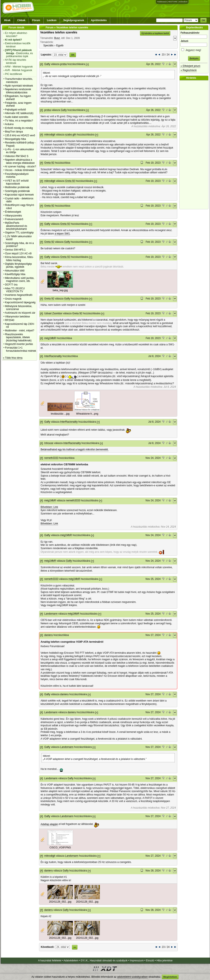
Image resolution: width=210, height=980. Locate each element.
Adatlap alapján (49, 824)
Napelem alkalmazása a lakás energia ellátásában (20, 161)
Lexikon (52, 20)
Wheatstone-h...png (87, 414)
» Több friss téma (13, 358)
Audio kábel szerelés (17, 117)
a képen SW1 (62, 234)
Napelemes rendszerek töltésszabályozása (18, 91)
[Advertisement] (195, 145)
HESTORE (173, 2)
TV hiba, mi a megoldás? (19, 121)
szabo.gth (71, 135)
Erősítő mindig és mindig (19, 128)
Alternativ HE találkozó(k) (19, 113)
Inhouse (49, 443)
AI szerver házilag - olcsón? (20, 167)
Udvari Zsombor (53, 313)
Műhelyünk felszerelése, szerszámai (19, 308)
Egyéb (60, 45)
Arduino (9, 124)
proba (63, 64)
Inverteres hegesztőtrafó (19, 295)
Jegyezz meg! (194, 49)
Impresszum (137, 961)
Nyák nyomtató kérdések (19, 86)
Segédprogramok (74, 20)
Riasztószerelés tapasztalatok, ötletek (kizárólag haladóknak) (18, 337)
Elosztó (150, 961)
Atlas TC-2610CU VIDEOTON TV (15, 290)
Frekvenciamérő (14, 219)
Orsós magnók (13, 299)
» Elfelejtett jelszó (190, 66)
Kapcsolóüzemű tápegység (20, 302)
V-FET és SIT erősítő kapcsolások (17, 182)
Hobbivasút (162, 2)
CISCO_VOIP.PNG (60, 848)
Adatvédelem (71, 961)
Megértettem (170, 977)
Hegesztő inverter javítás (19, 344)
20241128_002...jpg (60, 902)
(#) (41, 64)
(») (87, 64)
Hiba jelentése (165, 961)
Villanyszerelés (14, 216)
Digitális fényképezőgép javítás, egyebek (18, 265)
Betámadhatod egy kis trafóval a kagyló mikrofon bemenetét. (75, 449)
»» (75, 947)
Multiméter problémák (17, 187)
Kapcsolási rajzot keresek (19, 195)
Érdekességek (13, 212)
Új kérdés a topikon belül (155, 33)
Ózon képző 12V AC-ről (18, 254)
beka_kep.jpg (60, 290)
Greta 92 (49, 163)
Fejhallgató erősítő (16, 110)
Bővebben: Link (49, 507)
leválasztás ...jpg (60, 414)
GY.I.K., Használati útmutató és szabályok (104, 961)
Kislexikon (183, 2)
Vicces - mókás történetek (20, 170)
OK (204, 20)
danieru (49, 635)
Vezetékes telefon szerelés (59, 32)
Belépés (194, 58)
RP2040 (10, 320)
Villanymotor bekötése (18, 317)
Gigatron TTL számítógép (19, 233)
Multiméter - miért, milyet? (20, 331)
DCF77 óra (11, 285)
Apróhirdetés (99, 20)
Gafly (47, 64)
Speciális (48, 45)
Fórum (36, 20)
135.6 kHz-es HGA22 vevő (20, 135)
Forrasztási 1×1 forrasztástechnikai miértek (21, 349)
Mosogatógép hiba (16, 139)
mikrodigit (50, 135)
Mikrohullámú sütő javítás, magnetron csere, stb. (20, 280)
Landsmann (51, 614)
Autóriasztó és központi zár (20, 313)
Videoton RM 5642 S (17, 156)
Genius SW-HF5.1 (15, 250)
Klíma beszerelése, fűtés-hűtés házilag (19, 259)
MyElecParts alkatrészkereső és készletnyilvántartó (16, 226)
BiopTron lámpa (14, 132)
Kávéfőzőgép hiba (15, 274)
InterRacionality (53, 356)
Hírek (7, 20)
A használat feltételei (50, 961)
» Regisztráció (188, 70)
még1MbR (50, 338)
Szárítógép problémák (17, 191)
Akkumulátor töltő (15, 271)
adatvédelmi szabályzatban (132, 977)
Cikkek (21, 20)
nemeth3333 (51, 458)
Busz (57, 38)
